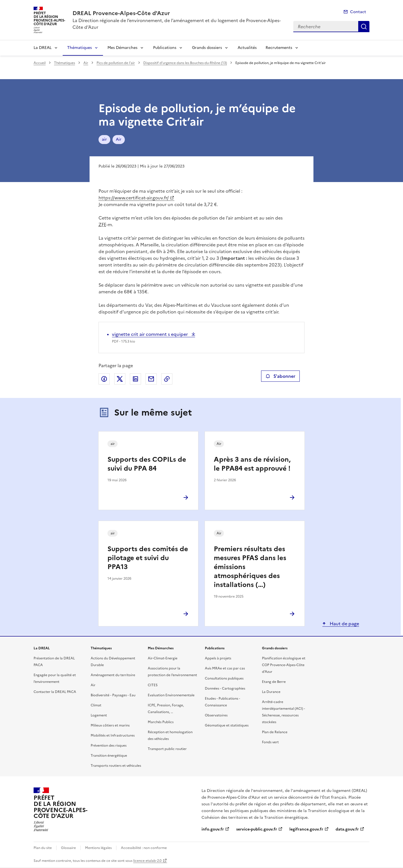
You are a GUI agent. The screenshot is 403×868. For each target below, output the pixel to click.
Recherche (364, 27)
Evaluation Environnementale (171, 695)
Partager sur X (120, 379)
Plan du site (43, 848)
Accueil (40, 63)
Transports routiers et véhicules (116, 766)
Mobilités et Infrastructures (113, 735)
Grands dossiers (207, 48)
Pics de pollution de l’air (116, 63)
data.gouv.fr (347, 829)
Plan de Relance (275, 732)
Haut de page (344, 624)
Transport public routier (167, 749)
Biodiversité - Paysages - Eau (113, 695)
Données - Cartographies (225, 688)
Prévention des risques (109, 746)
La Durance (271, 692)
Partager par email (151, 379)
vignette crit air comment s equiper (150, 334)
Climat (96, 705)
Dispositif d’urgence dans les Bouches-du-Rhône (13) (185, 63)
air (104, 139)
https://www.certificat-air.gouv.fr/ (134, 198)
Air (86, 63)
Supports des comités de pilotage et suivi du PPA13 (148, 558)
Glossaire (68, 848)
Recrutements (279, 48)
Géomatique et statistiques (227, 725)
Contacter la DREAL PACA (55, 692)
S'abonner (280, 376)
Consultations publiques (224, 678)
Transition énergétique (109, 756)
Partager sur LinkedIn (135, 379)
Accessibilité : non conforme (144, 848)
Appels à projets (218, 658)
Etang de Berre (274, 682)
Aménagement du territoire (113, 675)
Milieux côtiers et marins (110, 725)
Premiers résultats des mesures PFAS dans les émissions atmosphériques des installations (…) (250, 567)
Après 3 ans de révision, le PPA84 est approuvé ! (252, 464)
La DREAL (43, 48)
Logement (99, 715)
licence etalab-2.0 (147, 861)
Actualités (247, 48)
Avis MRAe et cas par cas (225, 668)
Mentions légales (98, 848)
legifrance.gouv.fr (306, 829)
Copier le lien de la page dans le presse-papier (167, 379)
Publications (165, 48)
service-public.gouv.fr (257, 829)
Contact (358, 12)
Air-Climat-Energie (163, 658)
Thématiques (79, 48)
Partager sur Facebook (104, 379)
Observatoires (216, 715)
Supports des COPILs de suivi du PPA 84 (147, 464)
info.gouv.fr (213, 829)
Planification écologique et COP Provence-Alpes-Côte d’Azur (284, 665)
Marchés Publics (161, 722)
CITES (153, 685)
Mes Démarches (122, 48)
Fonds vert (270, 742)
